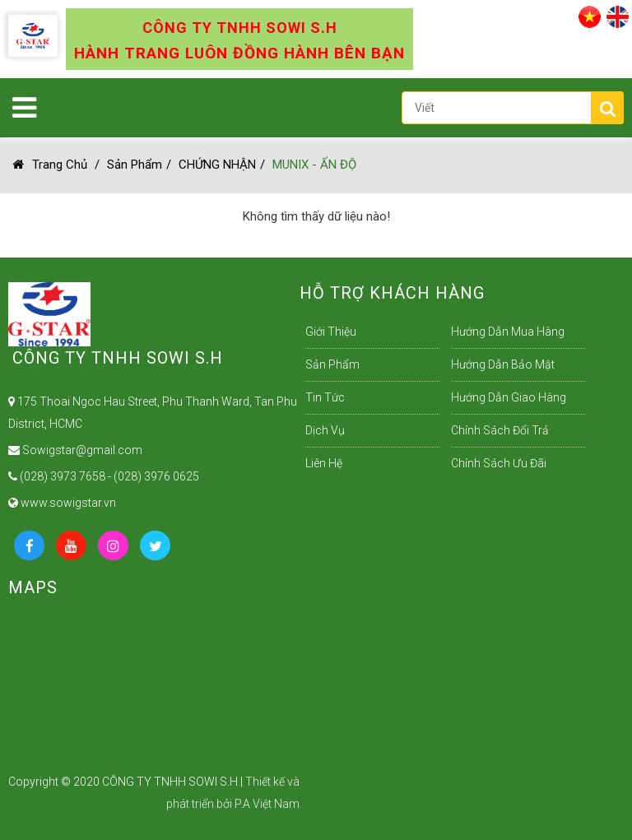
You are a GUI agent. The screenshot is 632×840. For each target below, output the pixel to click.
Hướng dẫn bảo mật (503, 364)
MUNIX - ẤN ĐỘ (314, 165)
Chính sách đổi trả (500, 430)
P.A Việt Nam (267, 804)
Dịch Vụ (325, 430)
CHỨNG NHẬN (217, 165)
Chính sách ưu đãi (499, 463)
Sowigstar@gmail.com (75, 450)
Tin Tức (325, 397)
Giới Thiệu (331, 332)
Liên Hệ (324, 463)
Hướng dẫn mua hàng (508, 332)
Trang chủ (50, 165)
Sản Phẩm (135, 165)
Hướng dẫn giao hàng (509, 397)
